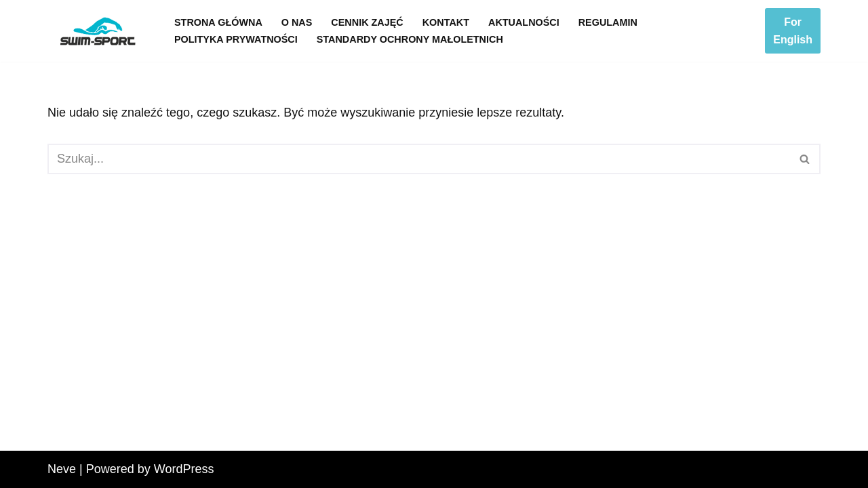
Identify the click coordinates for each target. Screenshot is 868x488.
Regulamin (608, 22)
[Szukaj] (419, 159)
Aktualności (524, 22)
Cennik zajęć (367, 22)
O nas (297, 22)
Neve (62, 469)
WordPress (184, 469)
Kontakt (446, 22)
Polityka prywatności (236, 39)
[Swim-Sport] (99, 31)
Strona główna (218, 22)
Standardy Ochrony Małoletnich (410, 39)
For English (793, 31)
